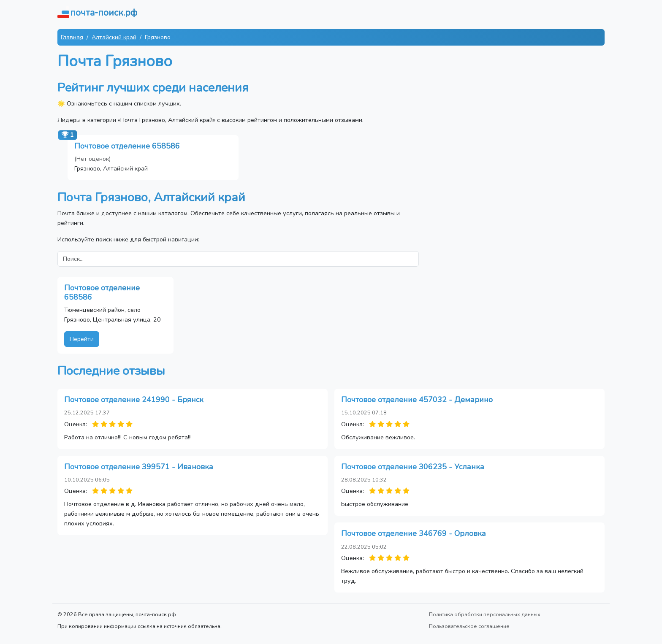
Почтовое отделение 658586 (127, 146)
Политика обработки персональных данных (485, 614)
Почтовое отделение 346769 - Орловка (414, 533)
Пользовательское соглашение (469, 626)
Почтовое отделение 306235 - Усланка (413, 467)
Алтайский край (114, 37)
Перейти (82, 339)
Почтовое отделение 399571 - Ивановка (139, 467)
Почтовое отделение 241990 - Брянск (134, 400)
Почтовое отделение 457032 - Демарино (417, 400)
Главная (72, 37)
